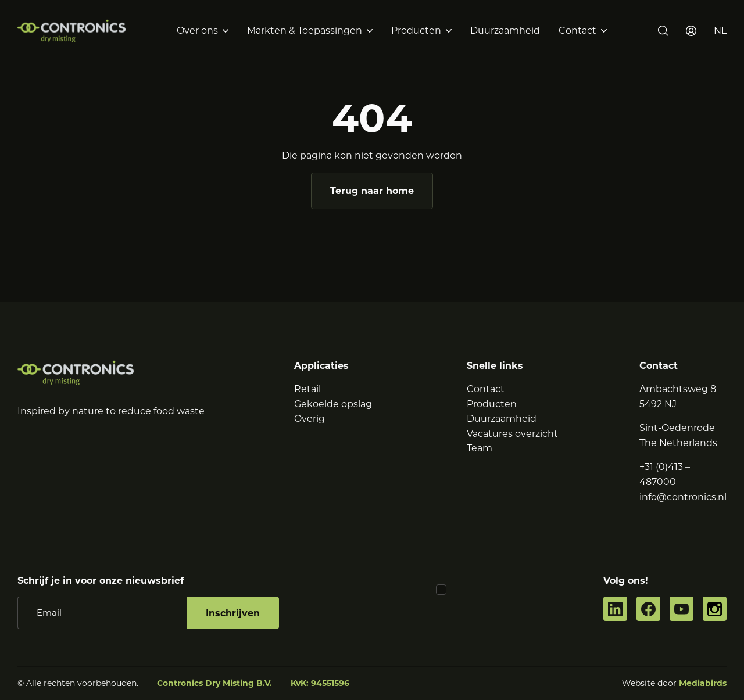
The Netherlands (678, 443)
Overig (310, 419)
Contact (577, 30)
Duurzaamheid (505, 30)
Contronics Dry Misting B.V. (214, 683)
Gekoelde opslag (333, 404)
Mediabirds (703, 683)
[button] (720, 31)
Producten (416, 30)
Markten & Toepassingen (305, 30)
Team (480, 448)
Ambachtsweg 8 (678, 389)
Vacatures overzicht (512, 434)
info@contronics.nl (683, 497)
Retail (307, 389)
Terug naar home (372, 191)
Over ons (197, 30)
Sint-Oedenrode (677, 428)
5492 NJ (658, 404)
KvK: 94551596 (320, 683)
